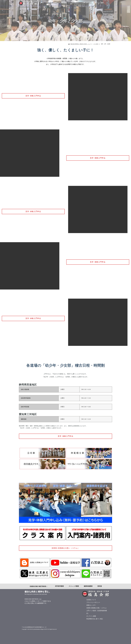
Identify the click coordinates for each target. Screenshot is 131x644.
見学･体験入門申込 (33, 96)
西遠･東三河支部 (52, 3)
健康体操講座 (88, 586)
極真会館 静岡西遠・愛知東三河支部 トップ (81, 44)
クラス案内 (64, 3)
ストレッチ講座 (74, 586)
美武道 (100, 586)
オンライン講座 (99, 3)
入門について (75, 3)
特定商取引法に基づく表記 (95, 619)
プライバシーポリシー (93, 602)
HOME (42, 3)
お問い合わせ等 (87, 3)
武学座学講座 (59, 586)
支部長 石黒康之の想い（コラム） (66, 548)
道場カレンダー (91, 605)
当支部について (91, 600)
